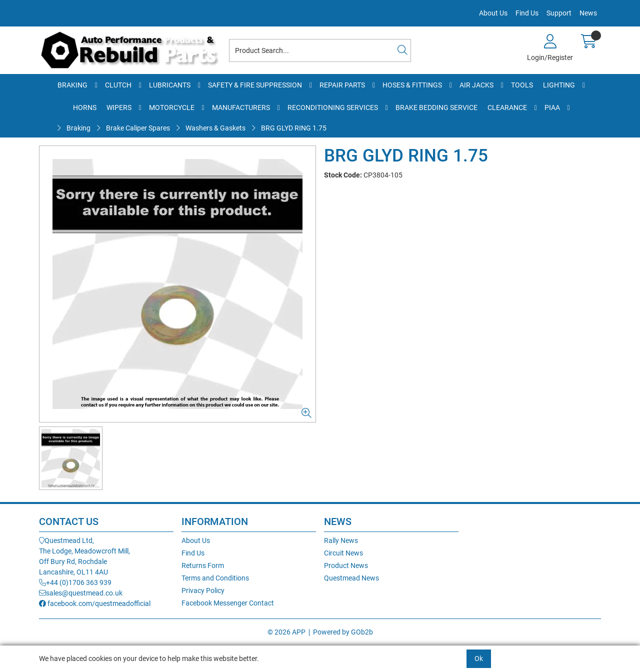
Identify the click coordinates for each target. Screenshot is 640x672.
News (588, 13)
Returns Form (203, 565)
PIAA (552, 107)
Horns (85, 107)
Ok (479, 658)
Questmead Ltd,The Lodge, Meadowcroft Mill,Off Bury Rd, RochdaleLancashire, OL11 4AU (84, 556)
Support (559, 13)
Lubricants (170, 85)
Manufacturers (241, 107)
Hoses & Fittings (412, 85)
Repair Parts (342, 85)
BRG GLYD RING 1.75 (294, 128)
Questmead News (351, 578)
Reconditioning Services (333, 107)
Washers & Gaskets (215, 128)
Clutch (118, 85)
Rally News (341, 540)
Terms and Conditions (215, 578)
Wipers (119, 107)
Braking (72, 85)
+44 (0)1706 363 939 (75, 582)
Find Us (527, 13)
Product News (346, 565)
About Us (493, 13)
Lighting (559, 85)
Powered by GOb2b (343, 632)
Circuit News (343, 553)
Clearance (507, 107)
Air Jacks (476, 85)
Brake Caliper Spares (138, 128)
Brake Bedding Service (436, 107)
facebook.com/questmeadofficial (95, 603)
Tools (522, 85)
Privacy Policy (203, 590)
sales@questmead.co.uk (81, 593)
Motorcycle (172, 107)
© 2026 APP (286, 632)
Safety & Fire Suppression (255, 85)
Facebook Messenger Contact (228, 603)
